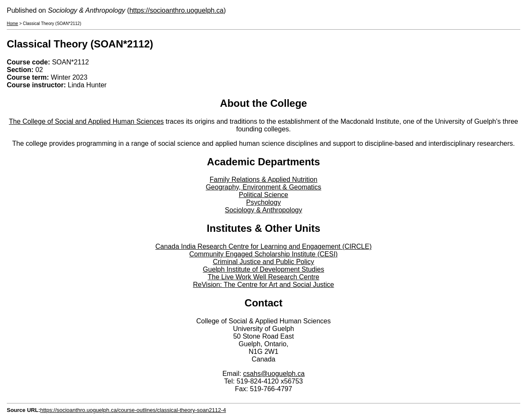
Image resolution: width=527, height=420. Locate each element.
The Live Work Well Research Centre (263, 277)
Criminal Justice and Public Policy (263, 262)
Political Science (264, 195)
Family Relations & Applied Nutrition (263, 179)
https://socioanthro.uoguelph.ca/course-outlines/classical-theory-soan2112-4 (133, 410)
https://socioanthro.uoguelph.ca (176, 10)
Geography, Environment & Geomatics (264, 187)
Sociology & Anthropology (263, 210)
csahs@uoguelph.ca (274, 374)
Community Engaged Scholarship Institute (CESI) (263, 254)
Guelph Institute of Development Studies (263, 269)
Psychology (263, 202)
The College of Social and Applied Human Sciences (86, 121)
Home (12, 24)
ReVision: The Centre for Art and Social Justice (264, 285)
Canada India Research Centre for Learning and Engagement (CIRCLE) (264, 246)
